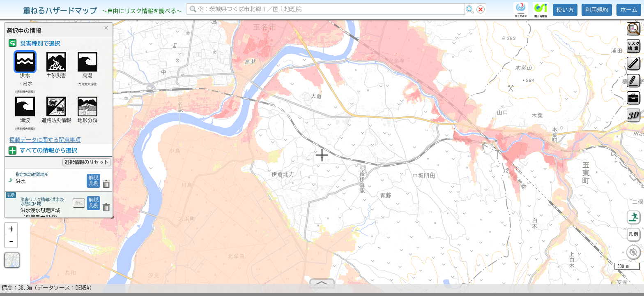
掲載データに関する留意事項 (45, 140)
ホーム (629, 10)
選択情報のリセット (87, 162)
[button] (11, 232)
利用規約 (597, 10)
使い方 (565, 10)
